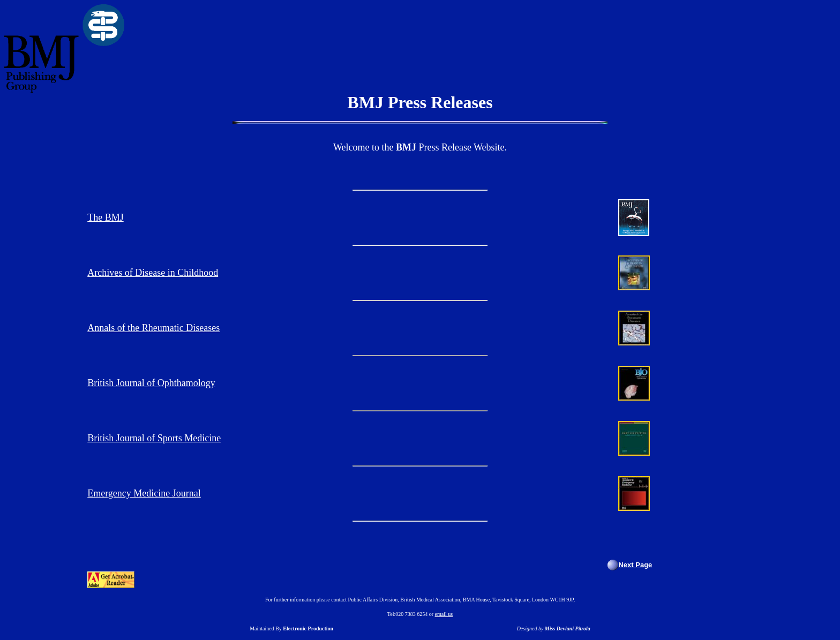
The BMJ (106, 217)
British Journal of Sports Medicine (154, 438)
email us (444, 614)
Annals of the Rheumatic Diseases (153, 328)
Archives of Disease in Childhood (153, 273)
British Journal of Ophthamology (151, 383)
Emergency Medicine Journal (144, 493)
